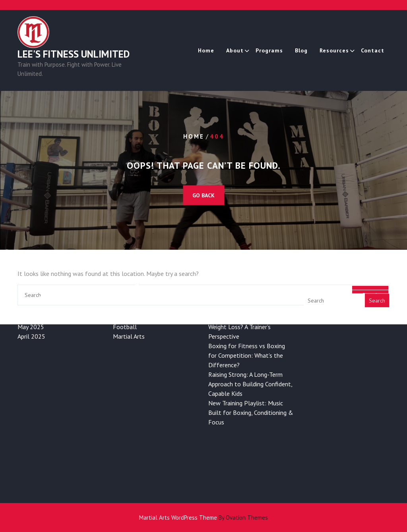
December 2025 (39, 276)
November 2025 (39, 285)
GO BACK (203, 195)
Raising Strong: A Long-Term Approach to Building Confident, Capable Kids (250, 352)
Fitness (123, 266)
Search (377, 269)
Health (122, 276)
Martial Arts (129, 305)
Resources (334, 50)
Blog (301, 50)
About (235, 50)
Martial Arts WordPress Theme (203, 518)
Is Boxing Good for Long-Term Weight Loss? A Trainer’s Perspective (249, 295)
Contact (373, 50)
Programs (269, 50)
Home (206, 50)
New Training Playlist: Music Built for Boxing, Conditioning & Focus (251, 381)
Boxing (122, 285)
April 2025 (31, 305)
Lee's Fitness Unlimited (74, 54)
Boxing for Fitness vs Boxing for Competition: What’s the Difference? (247, 324)
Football (125, 295)
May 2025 (31, 295)
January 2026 (35, 266)
